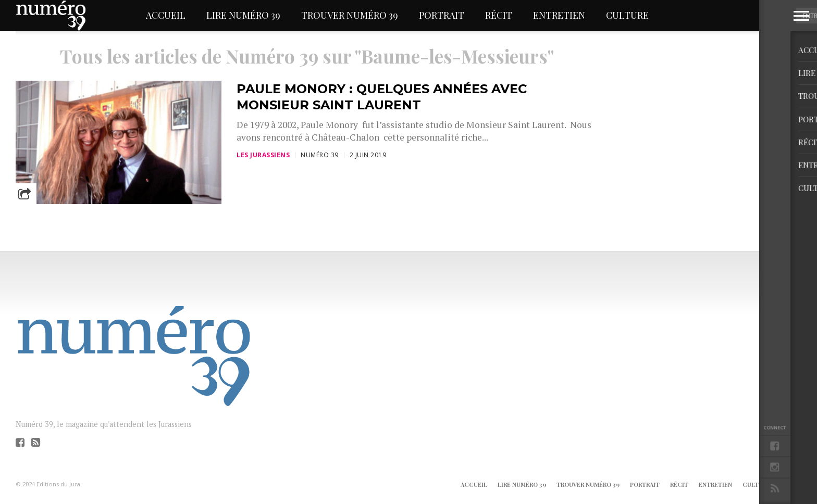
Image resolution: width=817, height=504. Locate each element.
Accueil (166, 15)
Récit (499, 15)
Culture (627, 15)
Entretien (559, 15)
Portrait (442, 15)
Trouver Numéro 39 (350, 15)
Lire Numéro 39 (243, 15)
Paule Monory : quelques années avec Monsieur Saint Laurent (382, 97)
